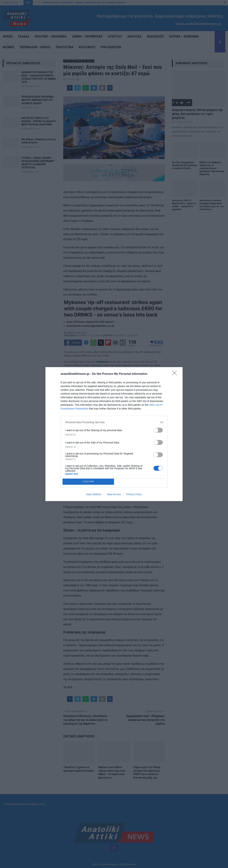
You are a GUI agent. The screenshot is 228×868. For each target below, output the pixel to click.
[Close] (176, 374)
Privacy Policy (134, 494)
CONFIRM (88, 482)
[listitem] (114, 422)
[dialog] (114, 434)
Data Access (114, 494)
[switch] (158, 430)
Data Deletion (94, 494)
